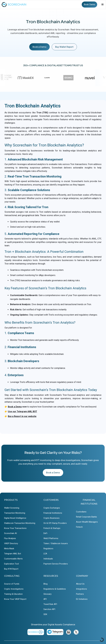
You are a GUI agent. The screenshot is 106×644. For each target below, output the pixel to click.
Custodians (81, 512)
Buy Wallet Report (64, 47)
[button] (103, 5)
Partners (80, 594)
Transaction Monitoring (15, 513)
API (45, 599)
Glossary (47, 594)
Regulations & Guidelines (55, 589)
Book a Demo (39, 47)
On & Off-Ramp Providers (55, 523)
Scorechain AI (10, 533)
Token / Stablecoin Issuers (56, 543)
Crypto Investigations (14, 589)
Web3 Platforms (51, 538)
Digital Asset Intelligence (15, 518)
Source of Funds (12, 584)
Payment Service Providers (56, 564)
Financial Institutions (53, 513)
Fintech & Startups (52, 528)
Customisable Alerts (13, 559)
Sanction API (49, 609)
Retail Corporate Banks (86, 517)
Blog (45, 584)
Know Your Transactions (15, 528)
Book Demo (89, 4)
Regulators (48, 549)
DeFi (45, 533)
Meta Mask (9, 549)
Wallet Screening (12, 508)
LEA (45, 554)
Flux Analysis (10, 538)
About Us (80, 584)
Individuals (48, 559)
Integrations (82, 589)
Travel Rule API (50, 604)
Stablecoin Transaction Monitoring (20, 523)
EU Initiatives (82, 599)
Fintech (79, 527)
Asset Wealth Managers (87, 522)
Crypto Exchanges (52, 508)
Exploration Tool (11, 564)
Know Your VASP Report (15, 599)
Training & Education (13, 594)
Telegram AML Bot (13, 554)
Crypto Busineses (51, 518)
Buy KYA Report (11, 569)
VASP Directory (11, 543)
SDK (45, 614)
